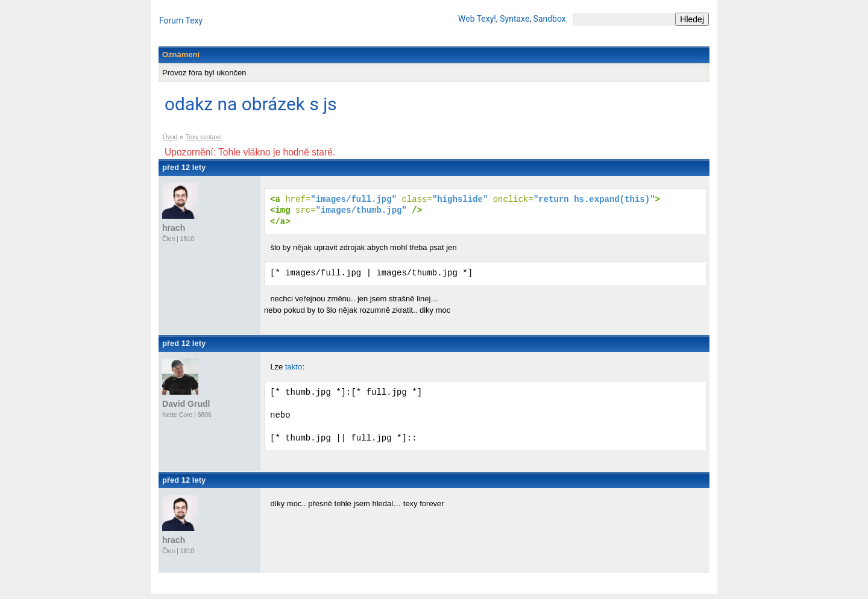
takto (294, 369)
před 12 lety (184, 167)
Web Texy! (477, 19)
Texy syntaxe (204, 137)
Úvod (170, 137)
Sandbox (550, 19)
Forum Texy (181, 20)
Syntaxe (514, 19)
